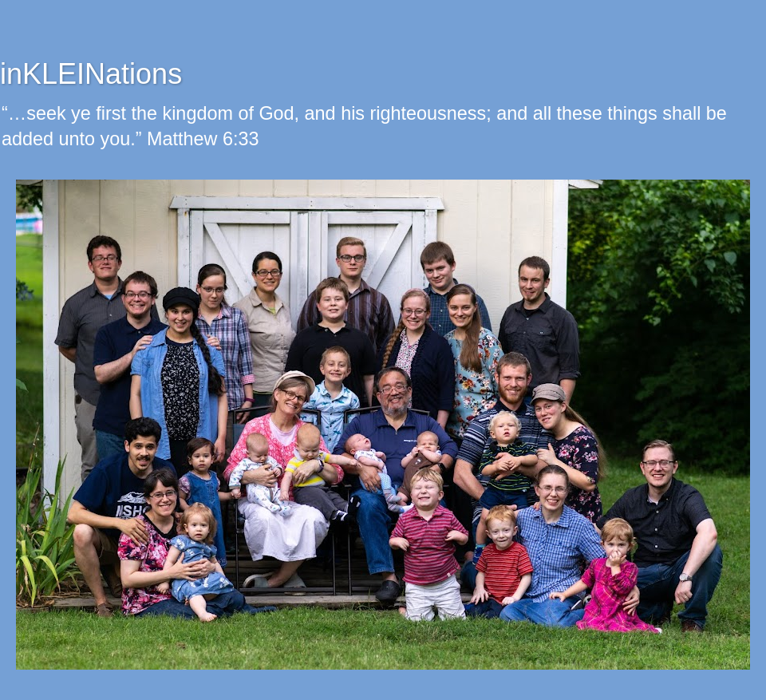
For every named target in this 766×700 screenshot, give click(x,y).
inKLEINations (91, 74)
